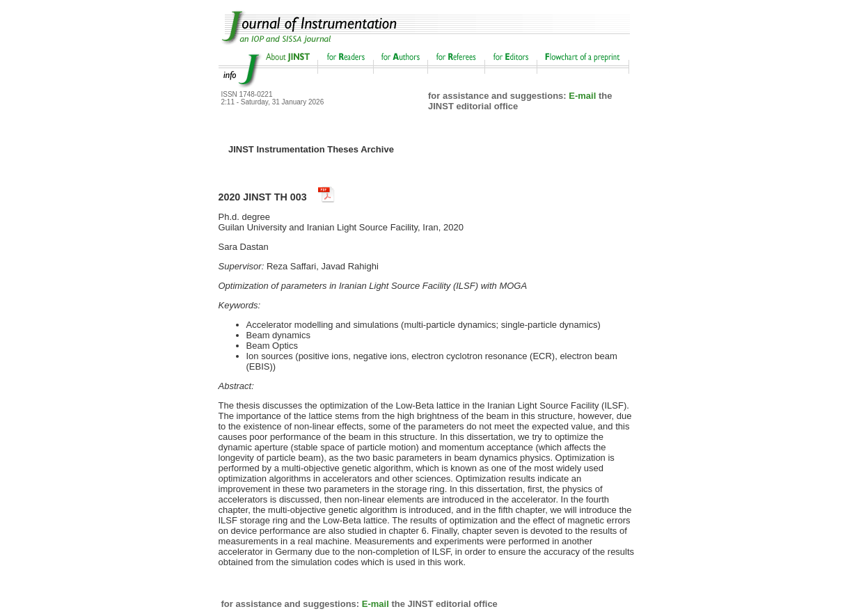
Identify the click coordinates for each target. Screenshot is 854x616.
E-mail (582, 96)
